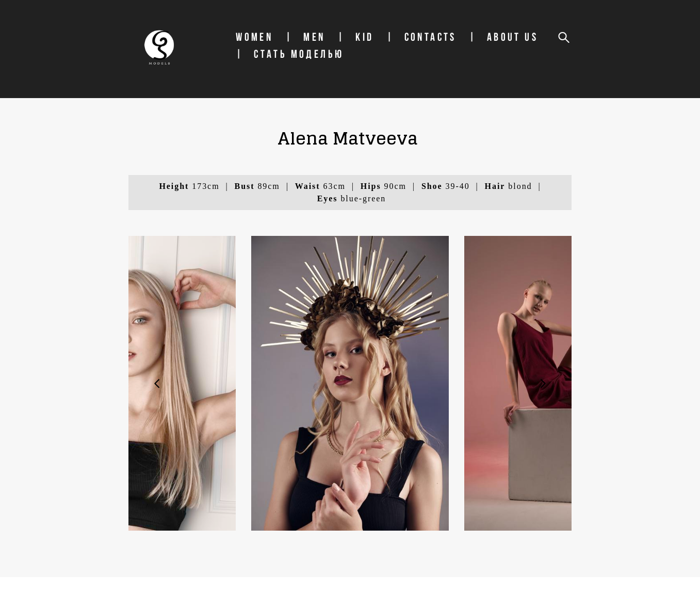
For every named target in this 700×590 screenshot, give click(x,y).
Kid (391, 50)
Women (281, 50)
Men (341, 50)
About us (288, 67)
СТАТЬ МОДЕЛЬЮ (389, 67)
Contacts (457, 50)
